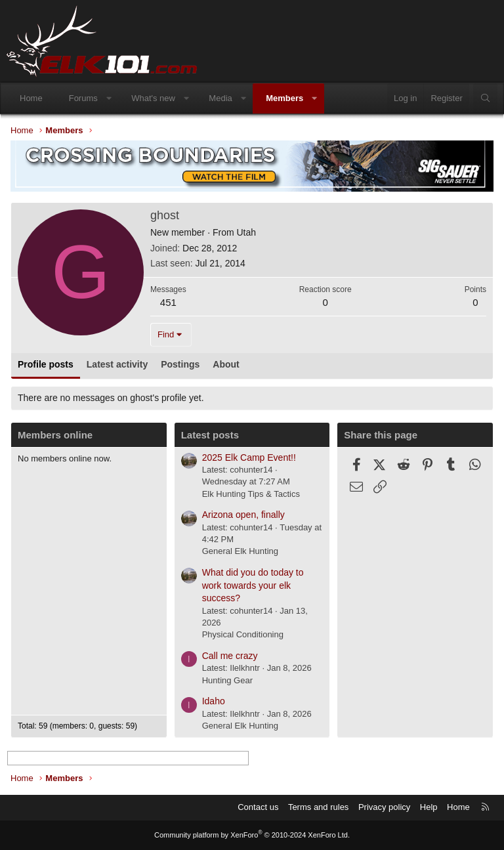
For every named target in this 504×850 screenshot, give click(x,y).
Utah (246, 232)
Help (429, 807)
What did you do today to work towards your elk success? (253, 585)
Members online (55, 435)
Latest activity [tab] (117, 364)
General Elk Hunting (240, 551)
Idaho (214, 701)
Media (220, 98)
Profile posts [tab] (46, 364)
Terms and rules (318, 807)
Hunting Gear (227, 680)
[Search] (485, 98)
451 (168, 302)
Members (284, 98)
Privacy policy (384, 807)
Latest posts (210, 435)
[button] (109, 98)
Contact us (258, 807)
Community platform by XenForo (252, 835)
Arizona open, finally (243, 515)
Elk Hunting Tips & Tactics (251, 494)
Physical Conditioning (243, 634)
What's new (153, 98)
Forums (83, 98)
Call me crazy (230, 656)
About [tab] (226, 364)
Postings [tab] (180, 364)
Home (31, 98)
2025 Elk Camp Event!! (249, 457)
